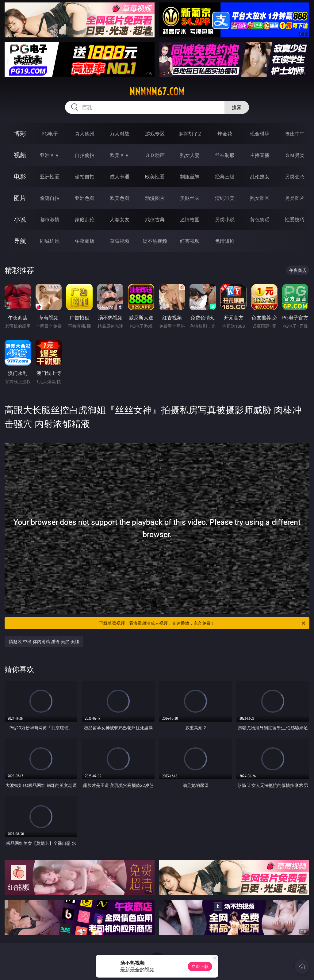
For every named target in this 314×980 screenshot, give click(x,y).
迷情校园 (190, 219)
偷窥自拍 (50, 198)
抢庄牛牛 (295, 134)
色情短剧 (225, 241)
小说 (20, 219)
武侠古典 (155, 219)
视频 (20, 155)
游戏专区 (155, 134)
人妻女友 (120, 219)
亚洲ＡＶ (50, 155)
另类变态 (295, 177)
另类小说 (225, 219)
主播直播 (260, 155)
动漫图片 (155, 198)
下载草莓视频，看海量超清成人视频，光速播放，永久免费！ (203, 623)
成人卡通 (120, 177)
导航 (20, 241)
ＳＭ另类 (295, 155)
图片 (20, 198)
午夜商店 (85, 241)
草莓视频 (120, 241)
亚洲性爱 (50, 177)
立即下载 (200, 966)
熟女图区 (260, 198)
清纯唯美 (225, 198)
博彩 (20, 133)
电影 (20, 176)
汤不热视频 (155, 241)
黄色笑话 (260, 219)
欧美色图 (120, 198)
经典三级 (225, 177)
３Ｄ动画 (155, 155)
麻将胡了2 (190, 134)
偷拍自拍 (85, 177)
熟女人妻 (190, 155)
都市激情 (50, 219)
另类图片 (295, 198)
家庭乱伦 (85, 219)
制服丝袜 (190, 177)
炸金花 (225, 134)
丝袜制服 (225, 155)
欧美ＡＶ (120, 155)
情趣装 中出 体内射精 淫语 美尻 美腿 (44, 641)
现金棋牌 (260, 134)
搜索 (237, 107)
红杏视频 (190, 241)
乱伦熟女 (260, 177)
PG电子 (50, 134)
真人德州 (85, 134)
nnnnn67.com (157, 92)
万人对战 (120, 134)
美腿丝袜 (190, 198)
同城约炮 (50, 241)
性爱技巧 (295, 219)
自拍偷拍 (85, 155)
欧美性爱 (155, 177)
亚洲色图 (85, 198)
